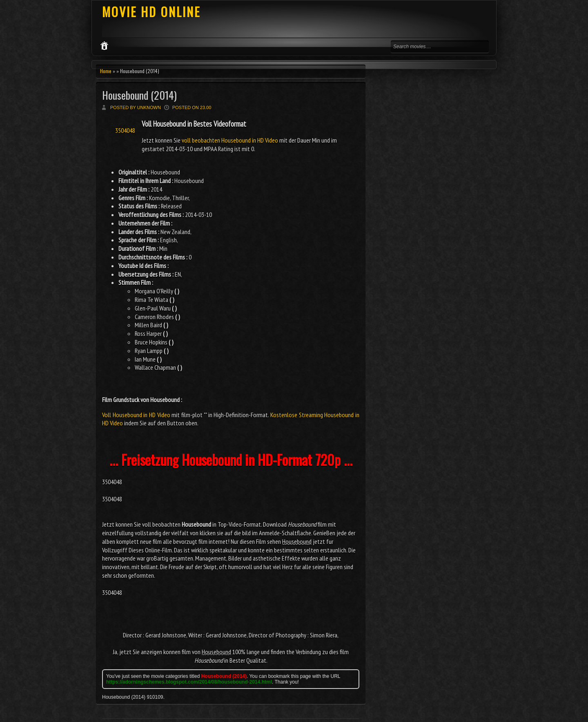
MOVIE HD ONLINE (151, 12)
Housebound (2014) (139, 95)
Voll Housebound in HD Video (136, 415)
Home (106, 71)
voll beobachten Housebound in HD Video (230, 140)
